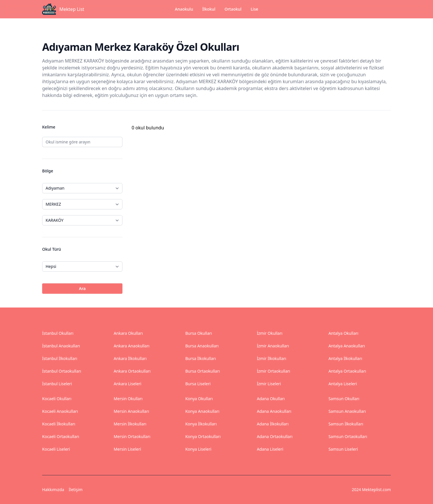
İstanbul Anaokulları (61, 346)
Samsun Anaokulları (347, 411)
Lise (254, 9)
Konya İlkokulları (201, 424)
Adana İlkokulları (273, 424)
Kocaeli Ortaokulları (61, 436)
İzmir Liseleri (269, 384)
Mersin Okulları (128, 399)
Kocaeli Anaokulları (60, 411)
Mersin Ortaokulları (132, 436)
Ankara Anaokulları (132, 346)
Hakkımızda (53, 490)
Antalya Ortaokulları (347, 371)
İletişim (76, 490)
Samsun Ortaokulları (348, 436)
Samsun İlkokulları (346, 424)
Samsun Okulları (344, 399)
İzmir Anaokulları (273, 346)
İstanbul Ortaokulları (62, 371)
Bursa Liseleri (198, 384)
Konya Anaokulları (202, 411)
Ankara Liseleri (128, 384)
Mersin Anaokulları (132, 411)
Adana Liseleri (270, 449)
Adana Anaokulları (274, 411)
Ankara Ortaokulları (132, 371)
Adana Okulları (271, 399)
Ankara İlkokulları (130, 358)
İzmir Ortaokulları (274, 371)
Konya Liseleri (198, 449)
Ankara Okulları (128, 333)
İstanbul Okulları (58, 333)
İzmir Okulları (270, 333)
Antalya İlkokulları (345, 358)
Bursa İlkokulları (201, 358)
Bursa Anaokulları (202, 346)
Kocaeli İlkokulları (59, 424)
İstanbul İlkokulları (60, 358)
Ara (82, 288)
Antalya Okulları (343, 333)
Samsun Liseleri (343, 449)
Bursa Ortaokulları (202, 371)
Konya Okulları (199, 399)
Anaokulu (184, 12)
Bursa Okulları (199, 333)
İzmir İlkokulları (272, 358)
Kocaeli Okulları (57, 399)
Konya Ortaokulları (203, 436)
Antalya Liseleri (343, 384)
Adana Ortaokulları (275, 436)
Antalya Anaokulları (347, 346)
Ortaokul (233, 9)
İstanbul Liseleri (57, 384)
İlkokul (209, 9)
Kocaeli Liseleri (56, 449)
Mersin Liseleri (127, 449)
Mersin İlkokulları (130, 424)
